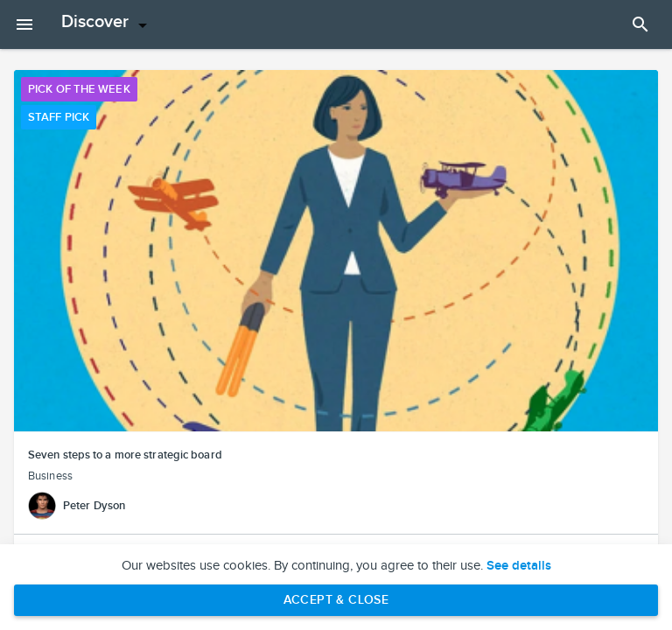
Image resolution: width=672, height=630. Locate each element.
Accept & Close (336, 600)
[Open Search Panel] (640, 24)
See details (519, 566)
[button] (336, 251)
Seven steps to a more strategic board (125, 455)
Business (50, 476)
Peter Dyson (94, 506)
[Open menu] (107, 24)
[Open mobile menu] (24, 24)
